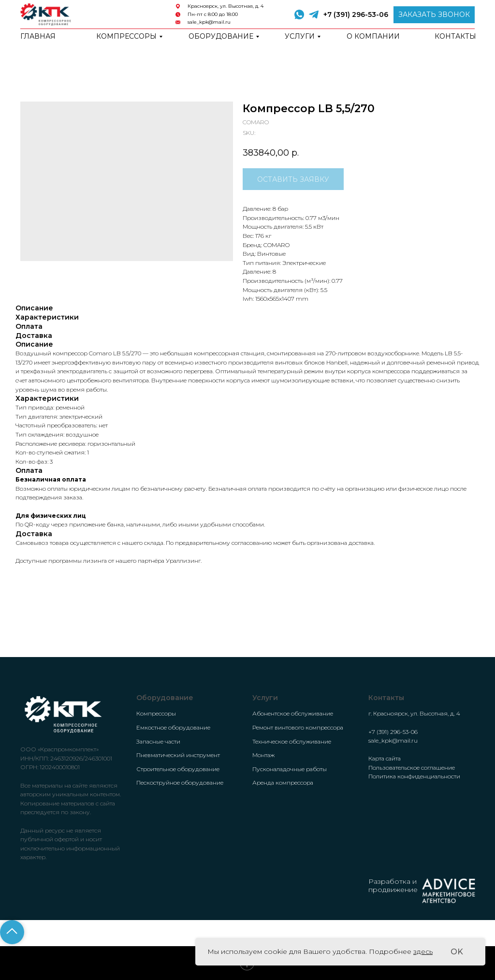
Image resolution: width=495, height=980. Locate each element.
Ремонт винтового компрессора (298, 727)
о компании (373, 36)
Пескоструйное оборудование (180, 783)
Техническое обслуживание (292, 741)
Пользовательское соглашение (412, 768)
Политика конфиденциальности (414, 776)
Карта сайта (385, 758)
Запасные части (158, 741)
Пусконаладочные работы (290, 769)
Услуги (300, 36)
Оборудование (221, 36)
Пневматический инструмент (178, 755)
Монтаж (263, 755)
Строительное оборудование (178, 769)
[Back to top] (12, 932)
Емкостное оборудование (173, 727)
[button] (434, 15)
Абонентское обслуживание (293, 713)
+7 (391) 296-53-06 (356, 15)
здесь (423, 951)
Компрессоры (126, 36)
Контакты (455, 36)
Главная (38, 36)
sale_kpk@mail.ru (209, 22)
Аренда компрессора (283, 783)
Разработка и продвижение (393, 885)
